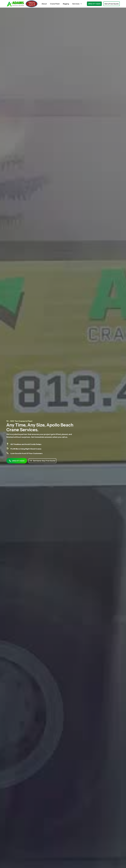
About (44, 4)
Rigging (66, 4)
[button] (77, 4)
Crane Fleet (55, 4)
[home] (22, 4)
